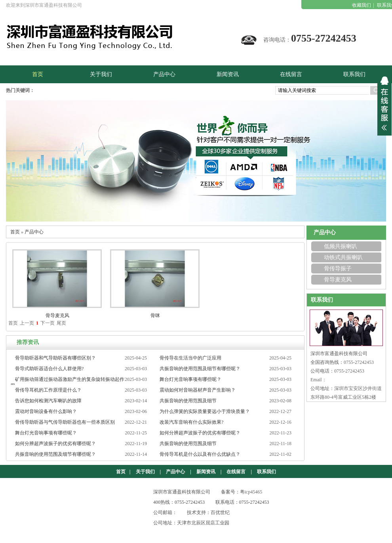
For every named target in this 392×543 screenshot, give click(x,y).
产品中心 (34, 232)
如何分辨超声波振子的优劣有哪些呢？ (200, 433)
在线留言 (236, 472)
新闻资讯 (206, 472)
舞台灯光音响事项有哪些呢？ (190, 379)
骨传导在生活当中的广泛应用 (190, 358)
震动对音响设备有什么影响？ (46, 411)
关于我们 (145, 472)
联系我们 (266, 472)
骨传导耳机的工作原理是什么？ (48, 390)
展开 (384, 103)
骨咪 (155, 315)
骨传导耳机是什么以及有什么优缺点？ (200, 454)
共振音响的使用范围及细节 (188, 401)
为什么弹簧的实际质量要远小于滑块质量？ (205, 411)
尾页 (61, 323)
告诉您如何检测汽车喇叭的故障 (48, 401)
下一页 (48, 323)
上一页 (27, 323)
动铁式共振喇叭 (343, 257)
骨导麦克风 (57, 315)
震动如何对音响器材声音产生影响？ (198, 390)
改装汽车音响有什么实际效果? (191, 422)
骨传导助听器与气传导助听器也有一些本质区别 (65, 422)
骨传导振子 (338, 269)
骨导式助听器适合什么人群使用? (49, 369)
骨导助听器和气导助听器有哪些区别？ (55, 358)
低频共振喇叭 (341, 246)
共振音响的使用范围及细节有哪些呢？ (200, 369)
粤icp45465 (251, 492)
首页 (15, 232)
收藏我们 (362, 5)
